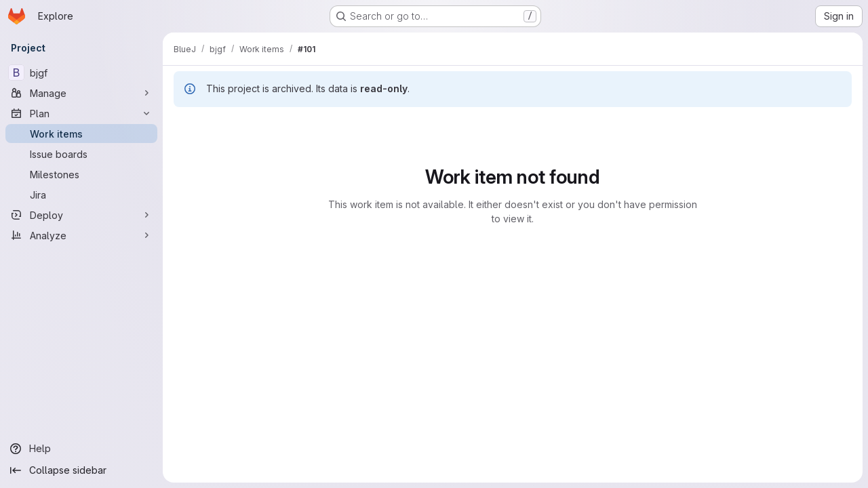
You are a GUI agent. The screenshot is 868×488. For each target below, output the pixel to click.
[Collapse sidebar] (81, 470)
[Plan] (81, 113)
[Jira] (81, 195)
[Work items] (81, 134)
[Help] (81, 449)
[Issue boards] (81, 154)
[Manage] (81, 93)
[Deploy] (81, 215)
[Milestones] (81, 174)
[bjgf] (81, 73)
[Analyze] (81, 235)
